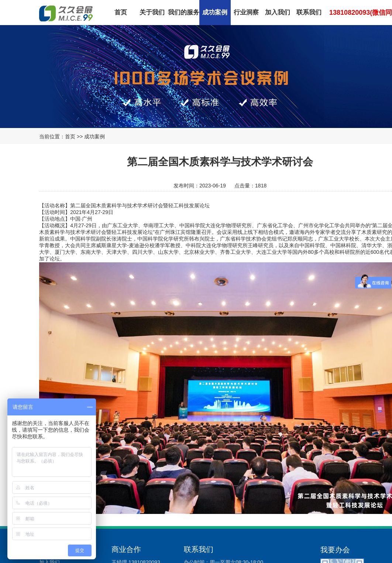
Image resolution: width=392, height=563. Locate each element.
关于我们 (152, 12)
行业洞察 (246, 12)
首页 (121, 12)
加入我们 (278, 12)
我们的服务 (184, 12)
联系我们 (309, 12)
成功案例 (215, 12)
